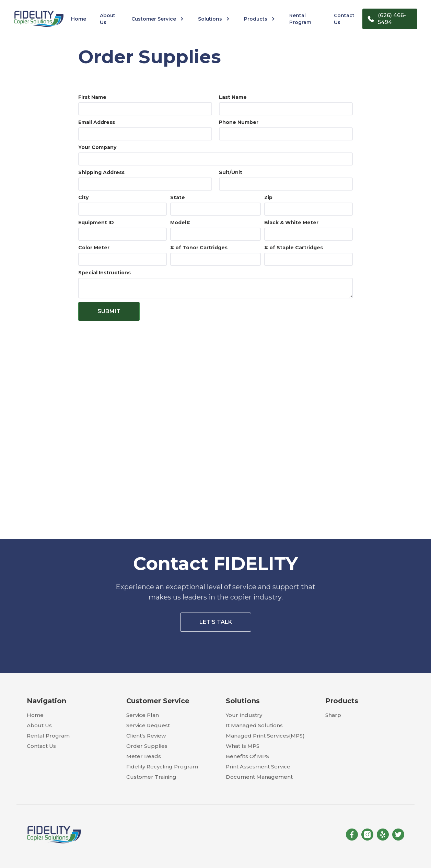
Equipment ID (96, 222)
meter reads (144, 756)
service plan (143, 715)
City (83, 197)
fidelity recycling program (162, 767)
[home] (39, 19)
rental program (300, 19)
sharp (333, 715)
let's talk (216, 622)
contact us (344, 19)
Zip (268, 197)
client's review (146, 736)
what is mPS (243, 746)
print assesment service (258, 767)
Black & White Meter (291, 222)
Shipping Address (101, 172)
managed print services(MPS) (265, 736)
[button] (158, 19)
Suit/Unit (231, 172)
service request (148, 725)
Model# (180, 222)
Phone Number (239, 122)
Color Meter (94, 248)
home (79, 19)
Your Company (97, 147)
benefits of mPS (247, 756)
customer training (151, 777)
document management (259, 777)
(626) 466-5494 (392, 19)
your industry (244, 715)
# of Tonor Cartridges (199, 248)
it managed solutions (254, 725)
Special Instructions (104, 273)
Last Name (233, 97)
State (178, 197)
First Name (92, 97)
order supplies (147, 746)
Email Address (97, 122)
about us (108, 19)
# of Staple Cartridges (294, 248)
